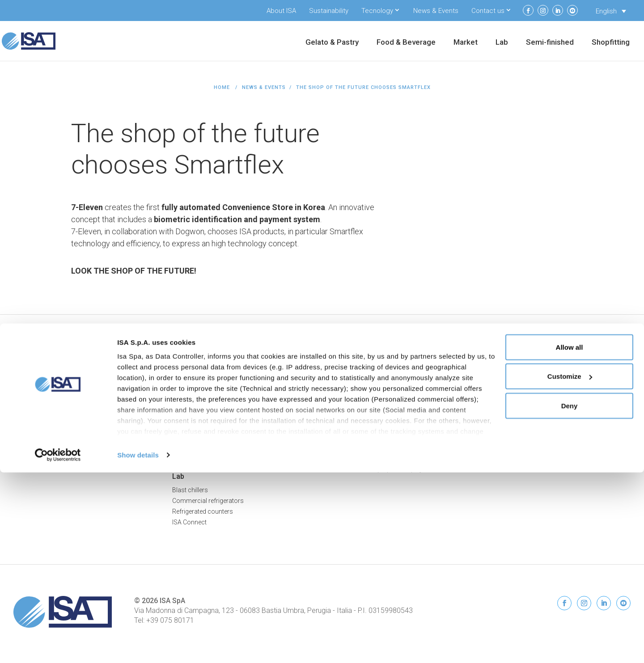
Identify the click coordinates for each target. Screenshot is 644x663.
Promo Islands (193, 415)
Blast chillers (190, 490)
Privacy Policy (611, 359)
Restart (500, 405)
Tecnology (377, 11)
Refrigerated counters (203, 511)
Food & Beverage (406, 43)
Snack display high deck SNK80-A (379, 437)
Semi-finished (550, 43)
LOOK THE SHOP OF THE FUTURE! (134, 271)
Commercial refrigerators (208, 501)
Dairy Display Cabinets (44, 458)
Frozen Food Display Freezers (55, 447)
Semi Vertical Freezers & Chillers (217, 394)
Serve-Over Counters (201, 372)
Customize (570, 567)
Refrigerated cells (356, 372)
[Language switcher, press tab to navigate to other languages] (611, 11)
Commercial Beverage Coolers (56, 469)
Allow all (570, 538)
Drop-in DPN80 (352, 415)
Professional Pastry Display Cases (62, 383)
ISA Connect (507, 394)
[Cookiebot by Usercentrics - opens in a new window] (58, 646)
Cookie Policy (611, 369)
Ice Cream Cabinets (40, 436)
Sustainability (329, 11)
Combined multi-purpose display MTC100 (390, 469)
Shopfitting (611, 43)
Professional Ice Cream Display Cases (67, 372)
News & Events (436, 11)
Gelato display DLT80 (361, 448)
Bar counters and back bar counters (382, 383)
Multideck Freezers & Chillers (212, 383)
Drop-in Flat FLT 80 (357, 405)
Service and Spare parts (523, 437)
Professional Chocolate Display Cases (68, 394)
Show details (138, 645)
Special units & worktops (366, 394)
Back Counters (193, 437)
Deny (570, 596)
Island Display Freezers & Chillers (218, 405)
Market (466, 43)
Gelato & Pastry (332, 43)
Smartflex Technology (203, 448)
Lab (502, 43)
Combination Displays (203, 426)
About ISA (281, 11)
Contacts (503, 415)
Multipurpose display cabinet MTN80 (383, 458)
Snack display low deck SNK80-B (378, 426)
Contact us (488, 11)
